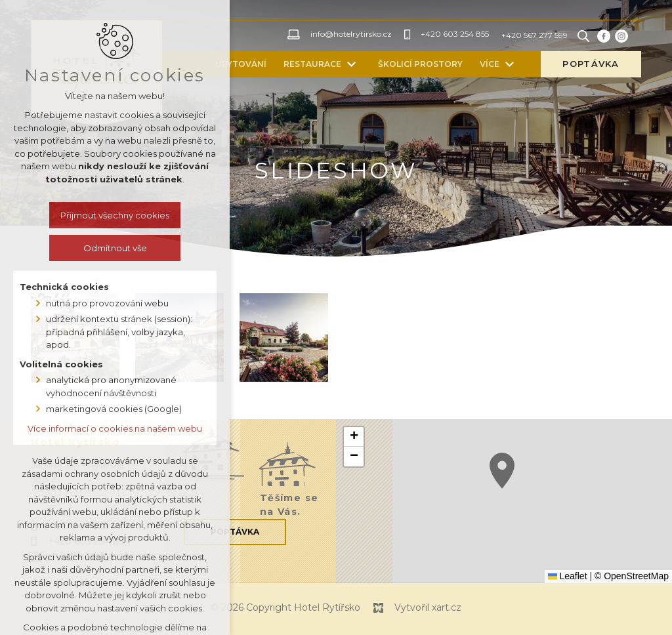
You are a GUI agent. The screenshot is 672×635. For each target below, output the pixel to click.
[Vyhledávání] (583, 36)
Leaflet (568, 576)
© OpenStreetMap (632, 576)
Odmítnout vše (115, 248)
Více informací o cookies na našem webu (115, 428)
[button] (502, 471)
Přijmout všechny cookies (115, 215)
